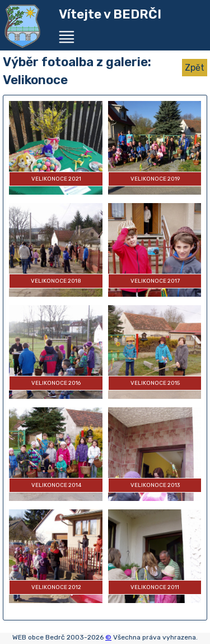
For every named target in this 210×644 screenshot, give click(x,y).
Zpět (195, 68)
